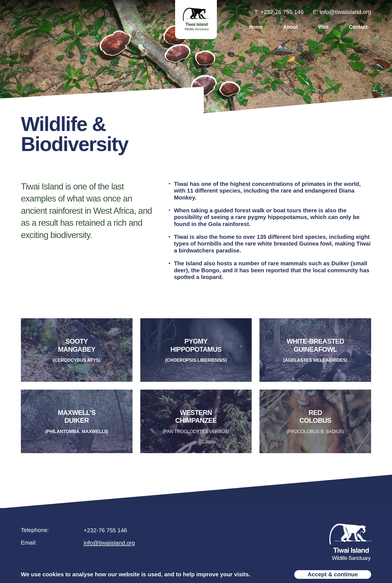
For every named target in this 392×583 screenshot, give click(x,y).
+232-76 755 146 (105, 532)
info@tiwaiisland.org (109, 545)
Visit (323, 27)
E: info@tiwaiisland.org (342, 12)
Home (256, 27)
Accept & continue (333, 574)
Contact (358, 27)
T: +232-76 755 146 (279, 12)
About (291, 27)
